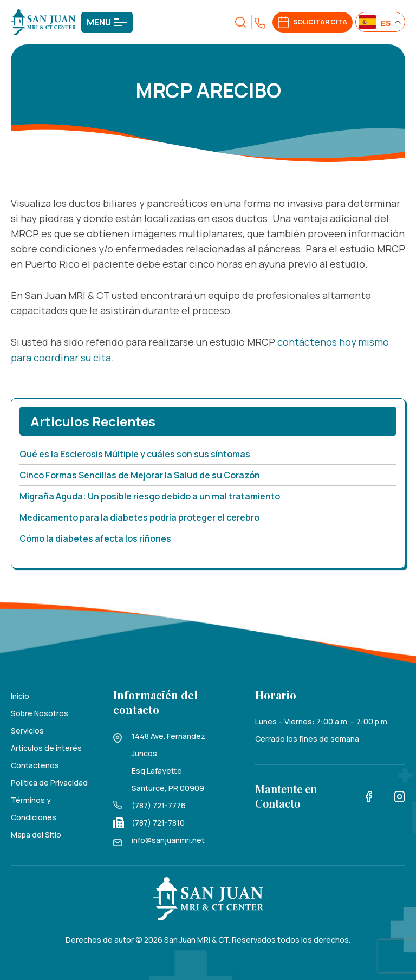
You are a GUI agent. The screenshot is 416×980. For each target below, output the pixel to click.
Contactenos (35, 764)
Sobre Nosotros (40, 712)
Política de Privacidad (49, 781)
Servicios (27, 729)
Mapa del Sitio (36, 833)
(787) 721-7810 (158, 822)
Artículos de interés (46, 747)
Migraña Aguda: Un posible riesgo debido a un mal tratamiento (150, 495)
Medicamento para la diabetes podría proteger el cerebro (139, 516)
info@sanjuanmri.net (168, 839)
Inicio (20, 695)
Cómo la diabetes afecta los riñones (95, 537)
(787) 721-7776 (159, 804)
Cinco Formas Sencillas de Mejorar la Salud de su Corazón (140, 474)
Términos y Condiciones (34, 807)
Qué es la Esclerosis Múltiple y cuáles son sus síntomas (135, 453)
